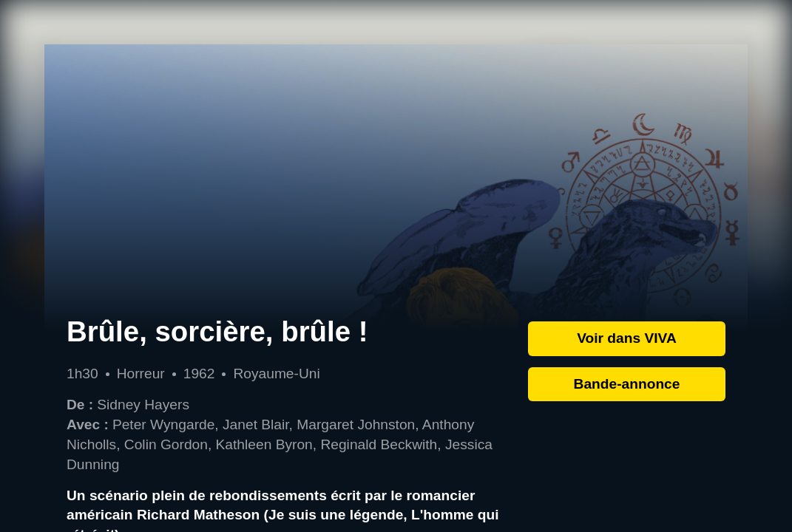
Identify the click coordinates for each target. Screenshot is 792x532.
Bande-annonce (627, 384)
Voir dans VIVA (627, 338)
